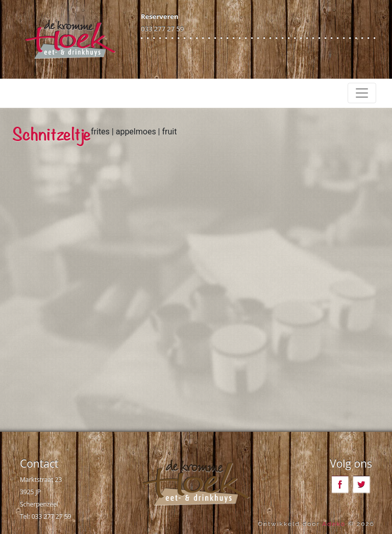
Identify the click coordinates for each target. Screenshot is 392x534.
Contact (39, 463)
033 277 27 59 (162, 29)
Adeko (334, 524)
